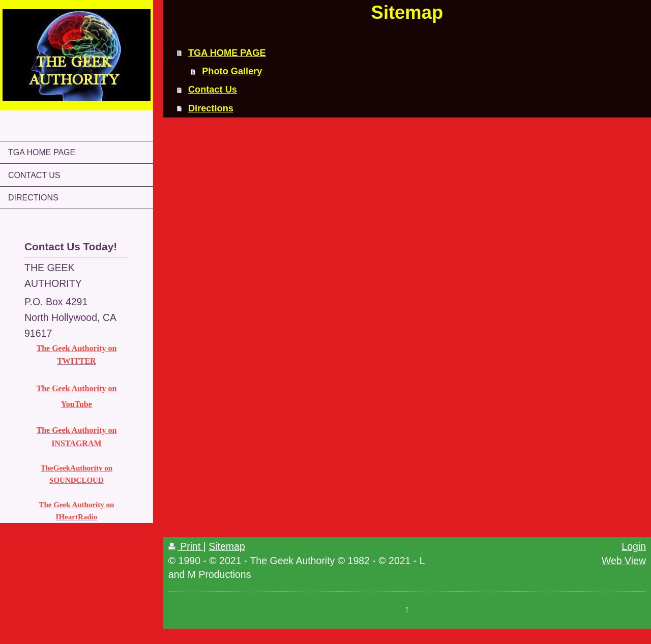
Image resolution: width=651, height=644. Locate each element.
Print (186, 546)
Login (634, 546)
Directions (211, 108)
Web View (624, 561)
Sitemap (227, 546)
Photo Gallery (232, 71)
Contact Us (213, 90)
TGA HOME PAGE (227, 53)
